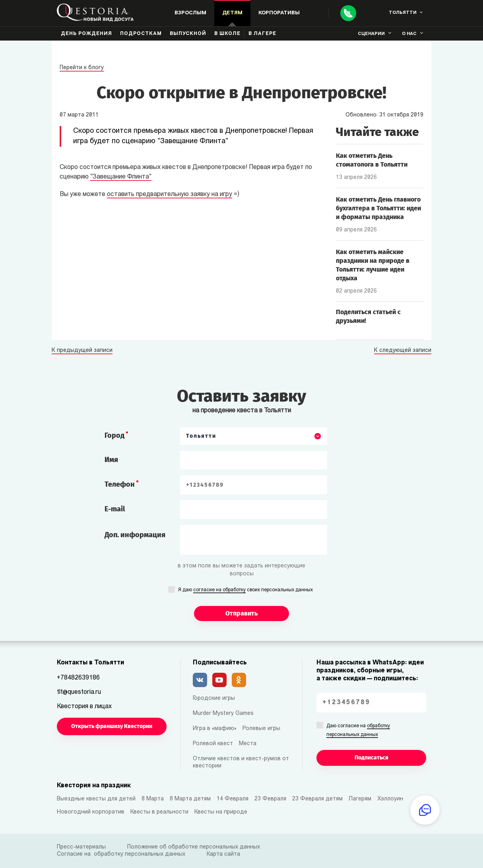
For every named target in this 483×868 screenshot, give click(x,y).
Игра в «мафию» (215, 729)
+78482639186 (78, 678)
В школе (227, 34)
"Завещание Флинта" (121, 177)
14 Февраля (233, 799)
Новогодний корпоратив (91, 812)
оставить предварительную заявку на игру (170, 194)
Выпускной (188, 34)
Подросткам (141, 34)
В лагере (262, 34)
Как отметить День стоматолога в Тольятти (372, 160)
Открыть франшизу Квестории (112, 726)
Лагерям (360, 799)
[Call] (348, 13)
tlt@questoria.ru (79, 692)
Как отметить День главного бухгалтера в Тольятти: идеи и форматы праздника (378, 208)
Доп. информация (135, 535)
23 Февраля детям (317, 799)
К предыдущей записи (82, 351)
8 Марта (153, 799)
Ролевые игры (261, 729)
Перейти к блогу (82, 68)
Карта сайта (223, 854)
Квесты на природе (221, 812)
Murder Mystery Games (223, 714)
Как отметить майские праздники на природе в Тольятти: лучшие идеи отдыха (373, 265)
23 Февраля (270, 799)
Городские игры (214, 698)
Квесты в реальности (159, 812)
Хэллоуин (390, 799)
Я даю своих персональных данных (245, 590)
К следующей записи (403, 351)
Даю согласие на (358, 731)
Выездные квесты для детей (96, 799)
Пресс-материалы (81, 847)
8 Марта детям (190, 799)
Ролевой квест (213, 744)
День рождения (86, 34)
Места (248, 744)
